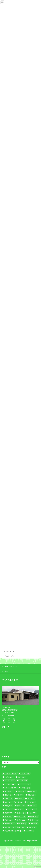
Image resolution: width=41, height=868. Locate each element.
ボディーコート (10, 651)
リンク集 (5, 671)
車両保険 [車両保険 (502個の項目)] (10, 824)
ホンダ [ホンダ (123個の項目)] (9, 791)
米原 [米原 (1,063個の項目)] (32, 813)
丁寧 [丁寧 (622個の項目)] (21, 791)
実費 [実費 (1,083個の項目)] (9, 806)
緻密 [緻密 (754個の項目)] (8, 817)
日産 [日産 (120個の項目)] (8, 809)
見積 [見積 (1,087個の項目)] (9, 820)
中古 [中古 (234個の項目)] (33, 791)
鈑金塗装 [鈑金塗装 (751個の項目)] (10, 827)
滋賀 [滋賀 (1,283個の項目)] (9, 813)
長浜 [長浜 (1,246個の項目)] (32, 827)
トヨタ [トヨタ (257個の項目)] (23, 781)
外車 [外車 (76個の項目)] (19, 802)
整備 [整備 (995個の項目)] (33, 806)
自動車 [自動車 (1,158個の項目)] (21, 817)
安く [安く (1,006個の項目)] (31, 802)
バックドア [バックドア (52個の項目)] (10, 784)
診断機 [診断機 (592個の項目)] (21, 820)
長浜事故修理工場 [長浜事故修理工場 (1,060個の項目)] (13, 831)
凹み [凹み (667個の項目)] (31, 799)
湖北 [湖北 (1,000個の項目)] (32, 809)
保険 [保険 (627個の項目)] (31, 795)
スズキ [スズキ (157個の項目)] (9, 777)
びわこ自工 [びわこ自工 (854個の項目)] (10, 774)
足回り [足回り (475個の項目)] (34, 820)
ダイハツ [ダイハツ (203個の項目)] (10, 781)
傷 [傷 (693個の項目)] (20, 799)
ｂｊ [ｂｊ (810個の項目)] (29, 831)
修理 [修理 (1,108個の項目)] (9, 799)
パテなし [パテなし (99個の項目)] (26, 788)
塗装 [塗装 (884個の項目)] (8, 802)
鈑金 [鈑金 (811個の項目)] (34, 824)
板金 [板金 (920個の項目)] (20, 809)
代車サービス (10, 656)
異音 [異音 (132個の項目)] (20, 813)
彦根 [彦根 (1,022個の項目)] (21, 806)
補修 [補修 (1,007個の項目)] (34, 817)
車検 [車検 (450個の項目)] (22, 824)
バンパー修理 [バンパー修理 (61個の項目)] (11, 788)
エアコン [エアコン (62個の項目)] (25, 774)
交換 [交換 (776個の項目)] (20, 795)
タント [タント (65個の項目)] (21, 777)
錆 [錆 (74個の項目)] (21, 827)
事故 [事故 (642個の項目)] (8, 795)
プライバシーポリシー (9, 666)
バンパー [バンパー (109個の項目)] (25, 784)
